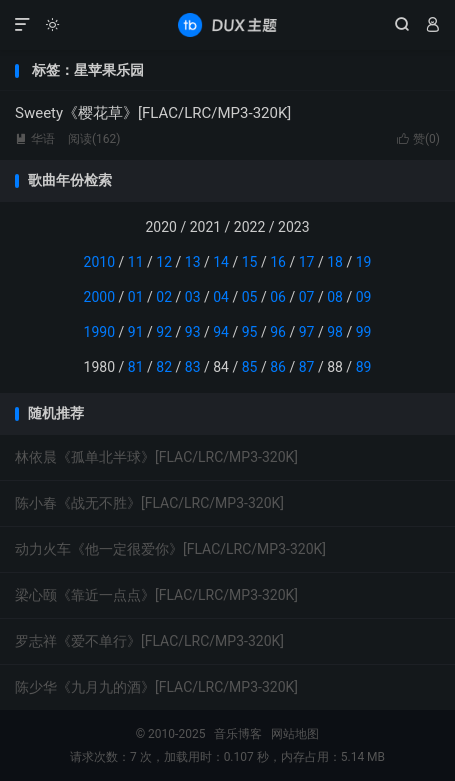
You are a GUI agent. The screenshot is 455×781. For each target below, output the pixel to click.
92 (164, 332)
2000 (99, 297)
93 (193, 332)
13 (193, 262)
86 (278, 367)
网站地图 (295, 734)
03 (193, 297)
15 (250, 262)
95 (250, 332)
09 (364, 297)
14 (221, 262)
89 (364, 367)
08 (335, 297)
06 (278, 297)
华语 (35, 139)
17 (307, 262)
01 (136, 297)
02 (164, 297)
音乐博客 (227, 25)
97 (307, 332)
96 (278, 332)
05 (250, 297)
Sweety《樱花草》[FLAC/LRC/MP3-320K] (153, 113)
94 (221, 332)
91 (136, 332)
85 (250, 367)
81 (136, 367)
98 (335, 332)
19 (364, 262)
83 (193, 367)
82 (164, 367)
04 (221, 297)
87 (307, 367)
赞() (418, 139)
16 (278, 262)
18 (335, 262)
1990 (99, 332)
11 (136, 262)
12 (164, 262)
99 (364, 332)
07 (307, 297)
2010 (99, 262)
